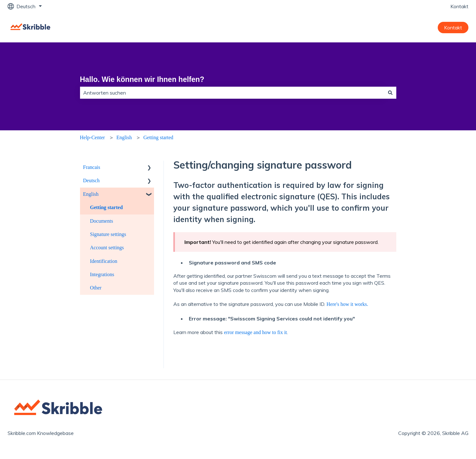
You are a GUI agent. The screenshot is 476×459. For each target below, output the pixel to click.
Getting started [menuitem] (107, 207)
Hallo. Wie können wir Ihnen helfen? (142, 79)
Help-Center (93, 137)
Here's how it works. (347, 304)
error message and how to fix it (255, 332)
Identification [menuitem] (104, 261)
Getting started (158, 137)
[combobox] (232, 93)
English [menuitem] (91, 194)
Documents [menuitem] (102, 221)
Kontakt (459, 6)
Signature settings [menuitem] (108, 234)
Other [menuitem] (96, 288)
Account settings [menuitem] (107, 248)
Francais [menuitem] (92, 167)
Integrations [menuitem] (102, 274)
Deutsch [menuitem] (91, 180)
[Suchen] (390, 93)
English (124, 137)
